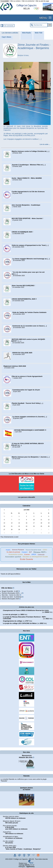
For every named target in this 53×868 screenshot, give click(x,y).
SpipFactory (30, 867)
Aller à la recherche (28, 1)
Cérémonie (41, 555)
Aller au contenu (15, 1)
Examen (27, 554)
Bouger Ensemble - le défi (10, 591)
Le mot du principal (10, 614)
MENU (43, 18)
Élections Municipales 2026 (10, 599)
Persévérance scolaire (16, 554)
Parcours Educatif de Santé (33, 550)
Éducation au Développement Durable (35, 557)
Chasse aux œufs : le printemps (12, 597)
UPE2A (34, 554)
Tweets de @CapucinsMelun (10, 574)
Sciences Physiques (18, 550)
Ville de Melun (7, 588)
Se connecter (9, 26)
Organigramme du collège (13, 621)
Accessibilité (5, 1)
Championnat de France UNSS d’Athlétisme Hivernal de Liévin (26, 610)
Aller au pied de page (42, 1)
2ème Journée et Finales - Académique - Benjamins (34, 46)
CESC (45, 550)
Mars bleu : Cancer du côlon (11, 595)
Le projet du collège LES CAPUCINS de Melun (20, 623)
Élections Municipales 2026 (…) (12, 593)
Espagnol (25, 552)
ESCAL (28, 865)
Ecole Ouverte (26, 559)
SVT (30, 552)
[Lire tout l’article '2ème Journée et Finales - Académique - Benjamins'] (45, 144)
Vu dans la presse (13, 552)
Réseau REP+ (40, 552)
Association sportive (13, 557)
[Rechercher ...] (39, 25)
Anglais (8, 550)
